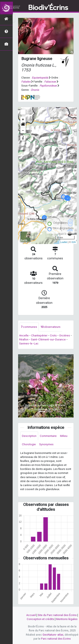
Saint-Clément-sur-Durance (48, 339)
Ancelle (24, 335)
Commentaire (48, 436)
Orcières (65, 335)
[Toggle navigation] (9, 18)
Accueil (31, 615)
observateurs (50, 327)
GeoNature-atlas (53, 635)
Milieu (64, 436)
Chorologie (29, 444)
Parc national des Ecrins (56, 639)
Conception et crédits (40, 619)
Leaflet (64, 242)
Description (29, 436)
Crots (53, 335)
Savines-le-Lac (29, 343)
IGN (74, 242)
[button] (23, 125)
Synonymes (46, 444)
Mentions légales (67, 619)
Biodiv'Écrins (48, 8)
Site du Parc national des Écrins (57, 615)
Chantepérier (39, 335)
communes (29, 327)
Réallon (24, 339)
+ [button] (23, 120)
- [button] (23, 131)
